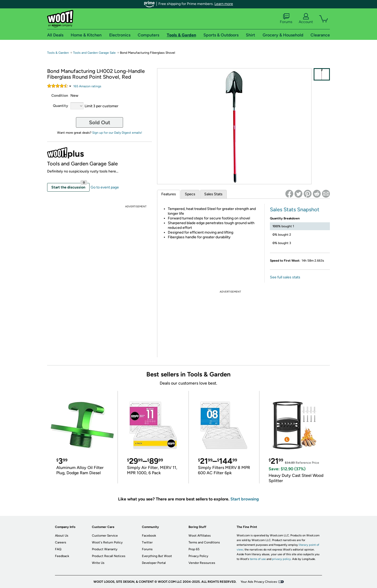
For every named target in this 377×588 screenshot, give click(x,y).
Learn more (224, 4)
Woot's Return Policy (107, 542)
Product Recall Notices (109, 556)
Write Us (98, 563)
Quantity (60, 106)
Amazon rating (87, 86)
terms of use (258, 559)
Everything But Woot (157, 556)
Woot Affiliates (200, 536)
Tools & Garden (58, 53)
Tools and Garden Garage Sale (94, 53)
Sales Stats (213, 194)
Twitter (147, 542)
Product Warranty (105, 549)
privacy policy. (282, 559)
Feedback (62, 556)
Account (306, 19)
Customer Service (105, 536)
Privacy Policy (198, 556)
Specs (190, 194)
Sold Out (100, 122)
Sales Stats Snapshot (295, 209)
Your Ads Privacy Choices (259, 582)
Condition (60, 96)
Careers (61, 542)
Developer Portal (154, 563)
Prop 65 (194, 549)
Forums (286, 19)
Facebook (149, 536)
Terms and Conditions (204, 542)
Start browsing (245, 499)
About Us (62, 536)
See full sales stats (285, 277)
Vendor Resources (202, 563)
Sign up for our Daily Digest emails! (117, 133)
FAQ (58, 549)
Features (169, 194)
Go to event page (105, 187)
